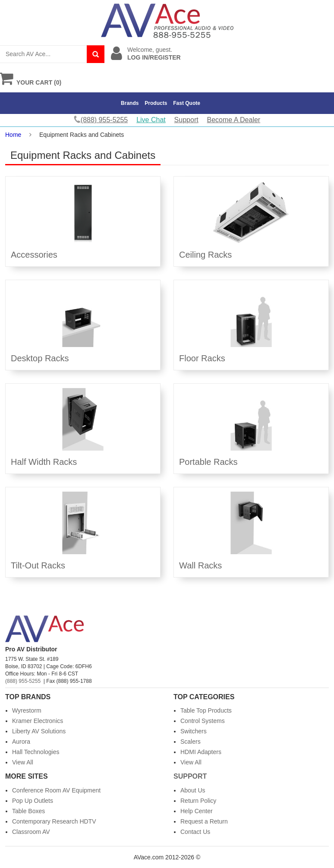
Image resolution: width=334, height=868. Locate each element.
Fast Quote (187, 103)
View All (23, 762)
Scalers (191, 742)
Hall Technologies (36, 752)
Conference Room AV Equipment (56, 790)
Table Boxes (28, 811)
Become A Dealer (234, 120)
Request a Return (204, 821)
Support (186, 120)
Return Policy (198, 801)
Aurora (21, 742)
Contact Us (195, 832)
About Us (193, 790)
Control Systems (203, 721)
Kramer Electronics (38, 721)
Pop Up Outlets (33, 801)
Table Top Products (206, 710)
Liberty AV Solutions (39, 731)
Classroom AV (31, 832)
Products (156, 103)
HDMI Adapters (201, 752)
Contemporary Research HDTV (54, 821)
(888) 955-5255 (23, 681)
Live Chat (151, 120)
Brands (130, 103)
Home (13, 135)
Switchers (194, 731)
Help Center (197, 811)
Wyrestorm (27, 710)
